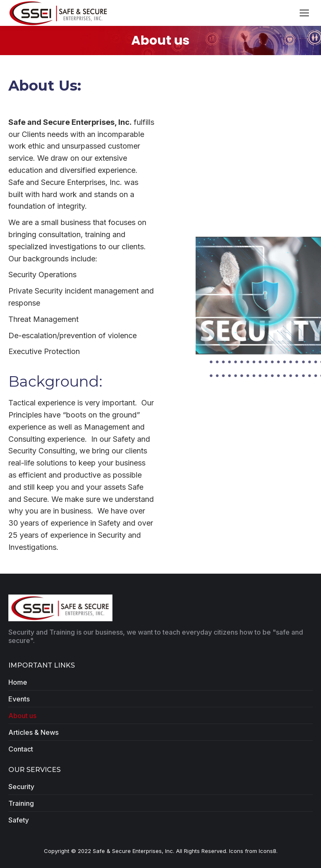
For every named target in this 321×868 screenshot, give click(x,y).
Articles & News (33, 732)
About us (22, 716)
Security (21, 787)
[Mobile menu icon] (304, 13)
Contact (21, 749)
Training (21, 803)
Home (18, 682)
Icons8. (268, 851)
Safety (19, 820)
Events (19, 699)
